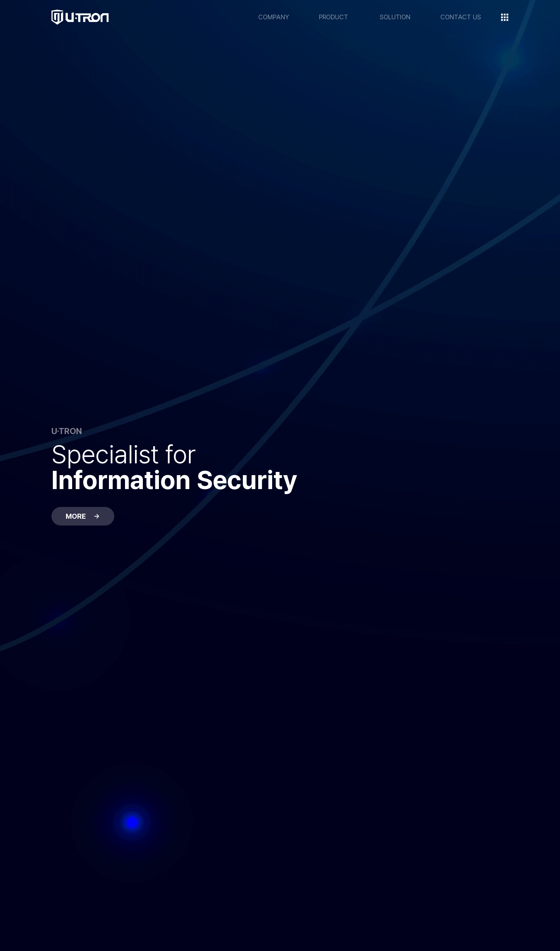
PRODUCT (334, 17)
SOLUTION (395, 17)
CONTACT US (461, 17)
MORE (83, 516)
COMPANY (274, 17)
